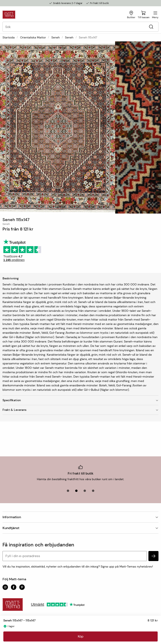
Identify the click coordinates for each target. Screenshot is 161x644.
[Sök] (151, 27)
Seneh (56, 37)
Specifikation (80, 400)
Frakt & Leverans (80, 410)
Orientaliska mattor (33, 37)
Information (80, 517)
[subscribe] (153, 556)
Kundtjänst (80, 528)
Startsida (9, 37)
